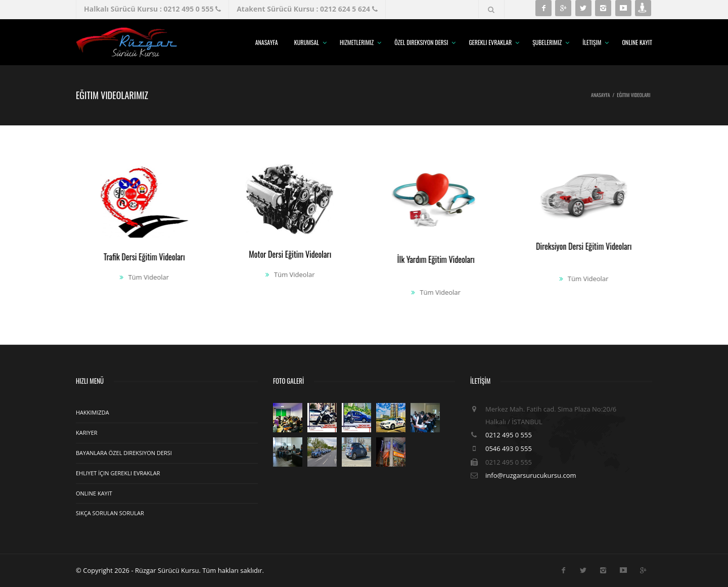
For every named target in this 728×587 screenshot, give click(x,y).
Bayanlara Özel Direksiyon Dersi (124, 453)
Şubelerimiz (547, 42)
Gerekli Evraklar (490, 42)
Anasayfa (267, 42)
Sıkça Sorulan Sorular (110, 513)
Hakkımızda (93, 412)
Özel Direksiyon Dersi (421, 42)
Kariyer (87, 433)
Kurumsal (307, 42)
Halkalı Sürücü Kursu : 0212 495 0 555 (152, 9)
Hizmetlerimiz (357, 42)
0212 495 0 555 (509, 435)
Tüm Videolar (142, 277)
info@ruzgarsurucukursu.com (531, 475)
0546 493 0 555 (509, 448)
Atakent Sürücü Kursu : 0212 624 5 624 (307, 9)
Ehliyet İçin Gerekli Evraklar (118, 473)
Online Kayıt (637, 42)
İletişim (592, 42)
